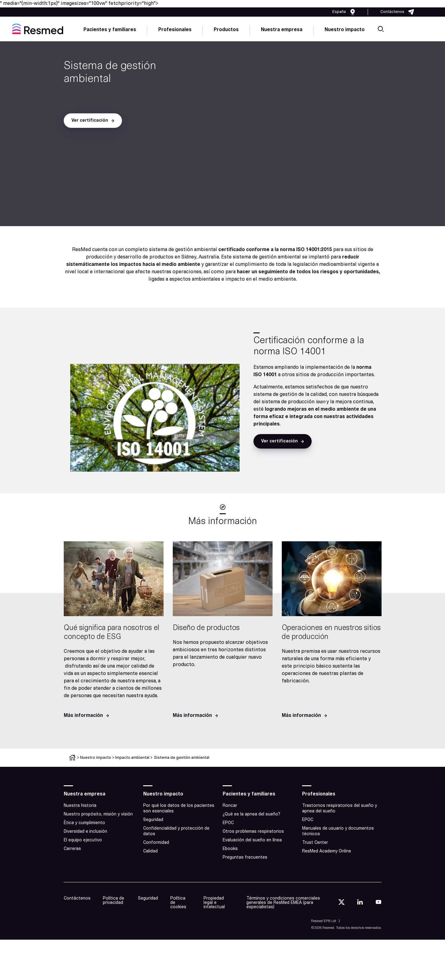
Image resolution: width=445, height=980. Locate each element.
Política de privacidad (113, 901)
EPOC (228, 823)
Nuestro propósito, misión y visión (98, 814)
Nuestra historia (80, 806)
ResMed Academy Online (327, 851)
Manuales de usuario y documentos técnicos (338, 831)
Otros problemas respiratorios (253, 832)
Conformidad (156, 843)
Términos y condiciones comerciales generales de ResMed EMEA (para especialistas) (283, 903)
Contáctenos (77, 899)
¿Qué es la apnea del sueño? (251, 814)
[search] (381, 29)
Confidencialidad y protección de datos (176, 831)
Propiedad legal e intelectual (214, 903)
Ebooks (230, 849)
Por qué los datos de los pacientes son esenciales (179, 809)
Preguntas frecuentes (245, 858)
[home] (38, 29)
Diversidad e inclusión (85, 832)
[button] (93, 121)
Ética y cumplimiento (84, 823)
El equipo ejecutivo (83, 840)
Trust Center (315, 843)
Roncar (230, 806)
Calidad (150, 851)
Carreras (72, 849)
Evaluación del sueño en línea (252, 840)
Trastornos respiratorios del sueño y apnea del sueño (340, 809)
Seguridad (153, 820)
